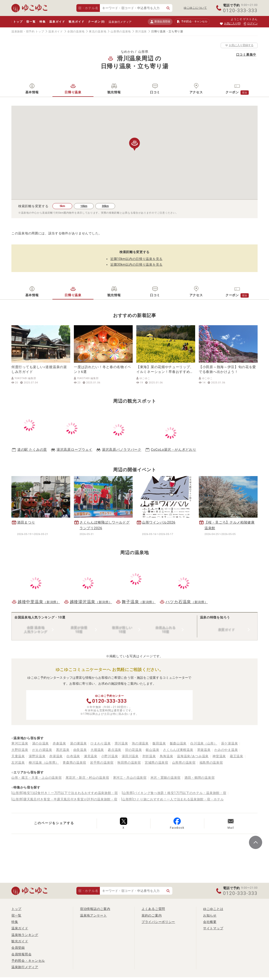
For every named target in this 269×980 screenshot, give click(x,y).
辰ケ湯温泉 (230, 743)
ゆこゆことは (213, 909)
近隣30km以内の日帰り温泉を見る (136, 265)
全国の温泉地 (76, 31)
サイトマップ (213, 928)
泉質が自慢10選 (79, 630)
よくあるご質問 (153, 909)
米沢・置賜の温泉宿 (166, 778)
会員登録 (18, 948)
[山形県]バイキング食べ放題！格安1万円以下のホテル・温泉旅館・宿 (174, 793)
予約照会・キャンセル (28, 961)
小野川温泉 (110, 756)
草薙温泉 (204, 750)
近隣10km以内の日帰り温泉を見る (136, 259)
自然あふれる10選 (166, 630)
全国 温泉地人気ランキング (36, 630)
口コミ (155, 92)
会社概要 (210, 922)
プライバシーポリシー (158, 922)
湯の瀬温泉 (78, 743)
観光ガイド (76, 22)
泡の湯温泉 (140, 743)
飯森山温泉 (178, 743)
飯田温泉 (159, 743)
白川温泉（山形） (204, 743)
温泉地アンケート (93, 915)
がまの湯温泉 (42, 750)
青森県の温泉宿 (74, 763)
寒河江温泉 (20, 743)
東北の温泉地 (98, 31)
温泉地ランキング (25, 935)
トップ (18, 22)
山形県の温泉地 (121, 31)
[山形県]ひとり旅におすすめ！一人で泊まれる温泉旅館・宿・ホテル (173, 799)
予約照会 (192, 22)
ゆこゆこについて (195, 8)
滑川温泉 (141, 31)
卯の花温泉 (134, 750)
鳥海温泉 (167, 756)
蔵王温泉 (237, 756)
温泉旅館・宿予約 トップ (28, 31)
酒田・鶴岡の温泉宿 (199, 778)
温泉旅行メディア (120, 22)
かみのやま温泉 (226, 750)
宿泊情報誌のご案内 (95, 909)
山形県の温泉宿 (184, 763)
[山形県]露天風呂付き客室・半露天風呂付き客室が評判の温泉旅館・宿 (64, 799)
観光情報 (114, 92)
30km (105, 206)
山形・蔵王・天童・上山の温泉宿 (37, 778)
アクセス (196, 92)
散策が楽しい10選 (122, 630)
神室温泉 (219, 756)
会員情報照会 (21, 954)
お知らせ (210, 915)
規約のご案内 (152, 915)
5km (62, 206)
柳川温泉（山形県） (44, 763)
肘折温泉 (149, 756)
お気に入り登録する (239, 45)
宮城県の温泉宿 (156, 763)
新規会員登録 (160, 22)
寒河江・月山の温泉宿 (130, 778)
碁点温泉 (115, 750)
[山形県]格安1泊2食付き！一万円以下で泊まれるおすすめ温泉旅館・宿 (65, 793)
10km (84, 206)
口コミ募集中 (246, 55)
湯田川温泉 (130, 756)
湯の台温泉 (41, 743)
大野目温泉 (20, 750)
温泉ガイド (57, 22)
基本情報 (32, 92)
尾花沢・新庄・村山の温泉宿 (87, 778)
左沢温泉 (18, 763)
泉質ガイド (227, 630)
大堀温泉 (97, 750)
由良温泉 (80, 750)
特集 (43, 22)
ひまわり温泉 (101, 743)
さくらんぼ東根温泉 (178, 750)
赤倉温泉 (59, 743)
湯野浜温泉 (37, 756)
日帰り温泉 (73, 92)
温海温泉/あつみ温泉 (193, 756)
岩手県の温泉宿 (102, 763)
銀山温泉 (152, 750)
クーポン (96, 22)
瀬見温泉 (91, 756)
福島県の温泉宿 (211, 763)
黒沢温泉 (63, 750)
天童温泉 (18, 756)
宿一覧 (31, 22)
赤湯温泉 (56, 756)
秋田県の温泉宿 (129, 763)
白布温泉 (73, 756)
